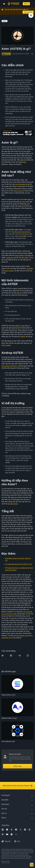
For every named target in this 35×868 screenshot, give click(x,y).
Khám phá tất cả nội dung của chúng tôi (17, 786)
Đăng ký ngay (18, 766)
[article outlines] (31, 15)
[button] (32, 4)
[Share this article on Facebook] (11, 656)
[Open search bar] (21, 4)
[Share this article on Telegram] (19, 656)
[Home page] (13, 4)
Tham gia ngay (28, 12)
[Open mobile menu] (32, 4)
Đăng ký (26, 4)
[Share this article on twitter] (3, 656)
